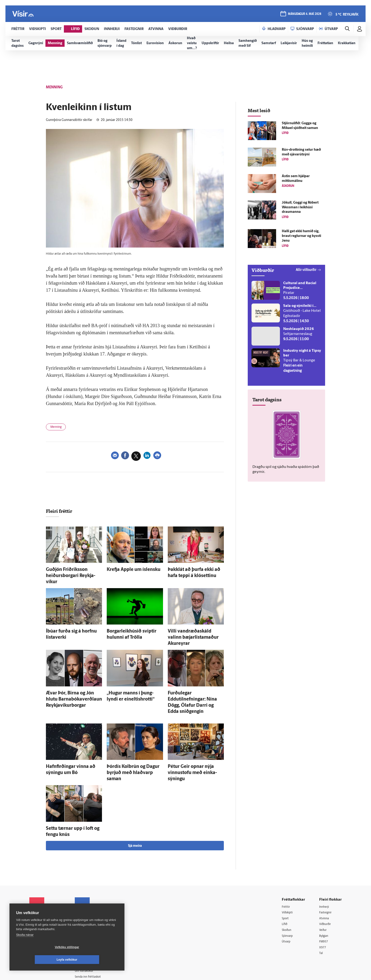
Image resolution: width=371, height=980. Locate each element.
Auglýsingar (88, 891)
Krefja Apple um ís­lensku (127, 570)
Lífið (285, 885)
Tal (321, 916)
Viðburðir (326, 885)
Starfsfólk (87, 915)
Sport (286, 879)
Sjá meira (135, 806)
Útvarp (287, 904)
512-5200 (94, 885)
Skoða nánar (25, 947)
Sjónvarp (288, 897)
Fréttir (286, 867)
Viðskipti (288, 873)
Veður (324, 892)
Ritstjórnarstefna (92, 903)
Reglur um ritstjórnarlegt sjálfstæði (48, 887)
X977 (323, 909)
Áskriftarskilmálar (93, 909)
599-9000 (44, 913)
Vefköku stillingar (39, 960)
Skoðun (287, 892)
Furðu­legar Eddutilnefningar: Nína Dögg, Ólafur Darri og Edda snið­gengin (195, 680)
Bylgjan (325, 897)
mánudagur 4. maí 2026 (304, 15)
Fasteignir (326, 873)
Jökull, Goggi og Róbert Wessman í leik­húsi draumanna (300, 208)
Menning (57, 428)
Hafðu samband (92, 897)
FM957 (324, 904)
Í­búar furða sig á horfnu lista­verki (73, 623)
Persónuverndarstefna (46, 895)
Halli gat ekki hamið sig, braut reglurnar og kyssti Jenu (301, 236)
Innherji (325, 867)
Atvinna (325, 879)
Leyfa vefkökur (95, 960)
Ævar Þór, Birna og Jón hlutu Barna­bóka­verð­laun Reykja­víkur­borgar (72, 680)
